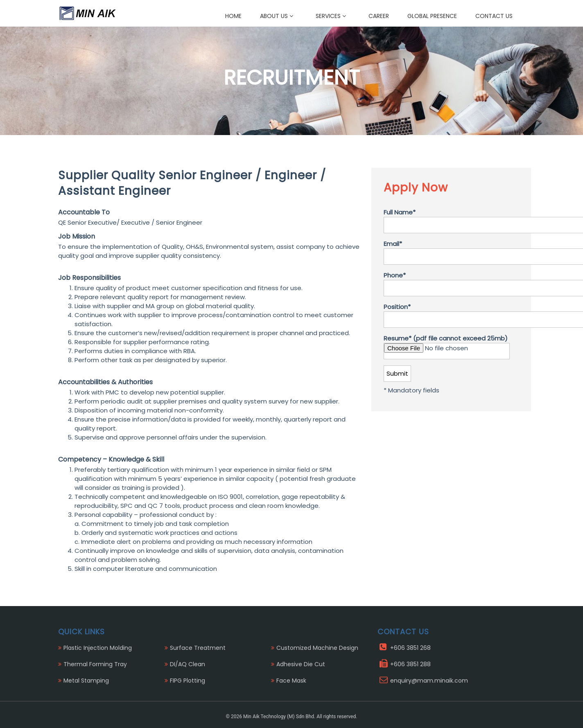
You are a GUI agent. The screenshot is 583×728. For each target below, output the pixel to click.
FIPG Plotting (188, 681)
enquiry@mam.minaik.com (429, 681)
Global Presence (432, 16)
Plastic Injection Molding (98, 648)
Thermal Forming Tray (95, 664)
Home (233, 16)
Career (379, 16)
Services (331, 16)
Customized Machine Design (317, 648)
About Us (277, 16)
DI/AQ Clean (188, 664)
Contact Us (494, 16)
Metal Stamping (86, 681)
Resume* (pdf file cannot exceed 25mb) (447, 347)
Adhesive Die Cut (301, 664)
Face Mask (291, 681)
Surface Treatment (198, 648)
